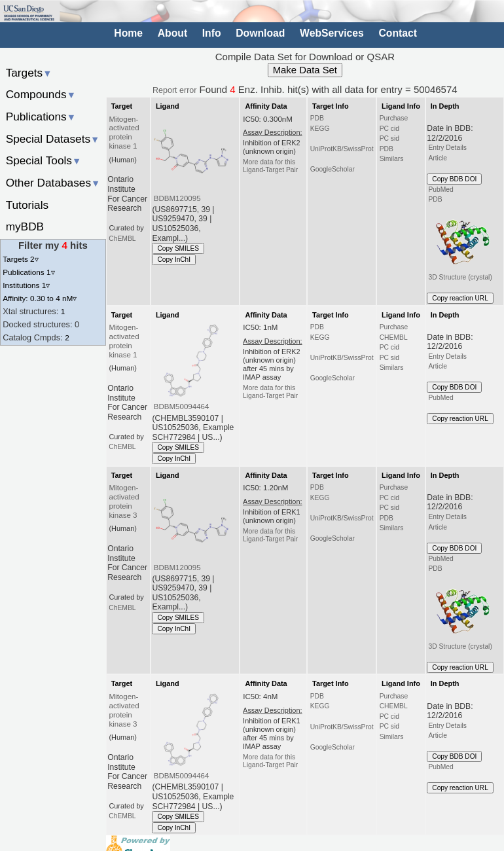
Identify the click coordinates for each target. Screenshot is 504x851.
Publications (41, 117)
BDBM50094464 (182, 407)
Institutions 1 (26, 285)
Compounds (41, 94)
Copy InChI (174, 260)
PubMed (441, 190)
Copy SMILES (178, 248)
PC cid (389, 129)
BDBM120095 (177, 198)
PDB (317, 118)
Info (212, 33)
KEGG (320, 129)
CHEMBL (394, 337)
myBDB (25, 226)
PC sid (389, 138)
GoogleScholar (333, 169)
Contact (398, 33)
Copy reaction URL (460, 298)
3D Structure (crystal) (461, 244)
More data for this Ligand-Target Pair (270, 166)
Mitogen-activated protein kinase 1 (124, 133)
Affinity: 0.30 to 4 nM (40, 298)
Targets (29, 73)
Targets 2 (20, 259)
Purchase (394, 118)
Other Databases (53, 183)
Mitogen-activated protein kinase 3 (124, 501)
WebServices (332, 33)
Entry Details (447, 148)
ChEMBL (122, 239)
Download (260, 33)
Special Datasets (53, 139)
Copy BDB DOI (454, 179)
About (172, 33)
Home (128, 33)
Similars (392, 159)
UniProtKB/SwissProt (342, 149)
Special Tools (44, 160)
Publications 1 (28, 272)
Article (438, 158)
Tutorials (27, 205)
